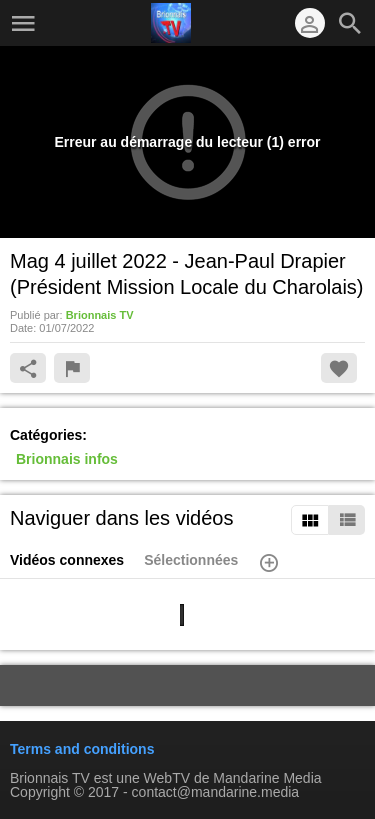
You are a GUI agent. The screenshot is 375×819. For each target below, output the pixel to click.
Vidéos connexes (67, 560)
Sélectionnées (191, 560)
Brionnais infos (67, 459)
